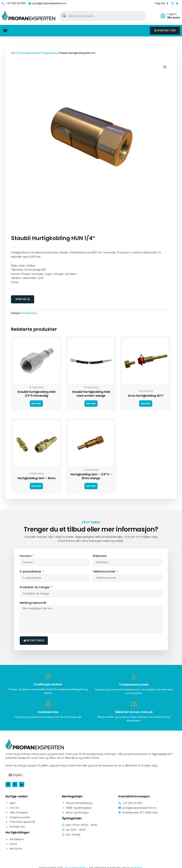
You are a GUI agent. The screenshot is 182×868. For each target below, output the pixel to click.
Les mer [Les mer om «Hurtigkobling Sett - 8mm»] (36, 486)
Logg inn (172, 14)
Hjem (14, 53)
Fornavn (26, 556)
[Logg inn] (163, 16)
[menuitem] (15, 776)
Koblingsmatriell (29, 53)
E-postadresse (31, 572)
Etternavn (100, 556)
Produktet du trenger (35, 588)
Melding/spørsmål (33, 603)
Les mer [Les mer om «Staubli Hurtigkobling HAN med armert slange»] (91, 404)
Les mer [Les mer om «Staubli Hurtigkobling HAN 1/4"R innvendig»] (36, 404)
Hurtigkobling (50, 53)
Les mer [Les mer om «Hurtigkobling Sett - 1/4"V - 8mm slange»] (91, 486)
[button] (5, 31)
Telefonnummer (105, 572)
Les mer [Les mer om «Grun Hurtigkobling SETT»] (146, 404)
